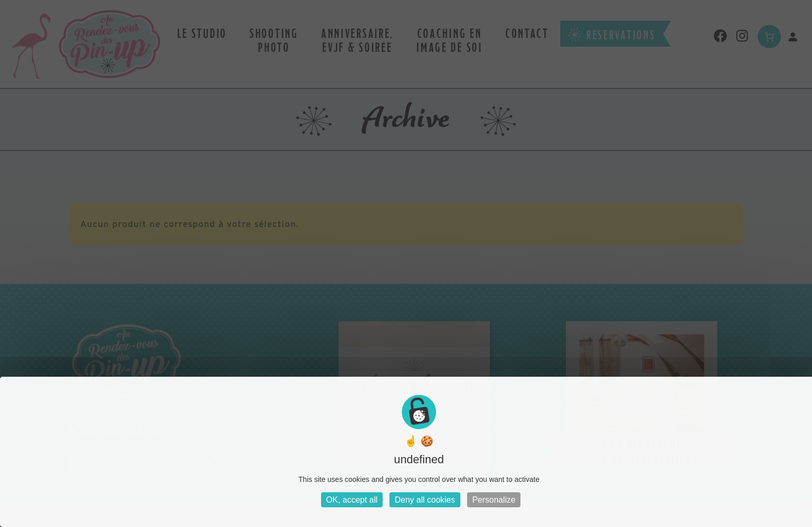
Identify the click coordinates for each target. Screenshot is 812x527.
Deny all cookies (425, 500)
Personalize (494, 500)
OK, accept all (352, 500)
